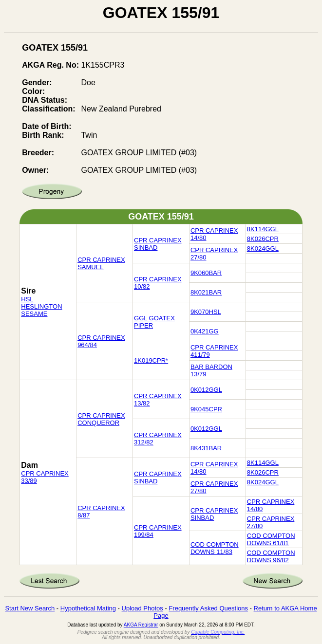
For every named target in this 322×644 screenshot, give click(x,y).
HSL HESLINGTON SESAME (41, 306)
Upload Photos (142, 608)
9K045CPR (206, 409)
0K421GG (205, 331)
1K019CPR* (151, 360)
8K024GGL (263, 248)
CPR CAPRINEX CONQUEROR (101, 419)
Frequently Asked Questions (208, 608)
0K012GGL (206, 390)
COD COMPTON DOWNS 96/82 (271, 556)
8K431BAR (206, 448)
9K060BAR (206, 273)
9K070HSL (206, 312)
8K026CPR (263, 239)
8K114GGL (263, 229)
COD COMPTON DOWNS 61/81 (271, 539)
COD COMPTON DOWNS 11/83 (215, 548)
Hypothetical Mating (88, 608)
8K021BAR (206, 292)
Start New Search (30, 608)
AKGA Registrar (141, 625)
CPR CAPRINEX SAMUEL (101, 263)
